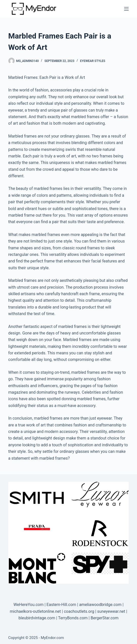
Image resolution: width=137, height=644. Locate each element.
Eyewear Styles (93, 61)
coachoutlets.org (79, 611)
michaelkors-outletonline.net (35, 611)
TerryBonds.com (73, 618)
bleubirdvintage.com (37, 618)
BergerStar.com (104, 618)
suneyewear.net (111, 611)
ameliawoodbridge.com (100, 605)
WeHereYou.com (28, 605)
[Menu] (126, 9)
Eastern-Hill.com (61, 605)
